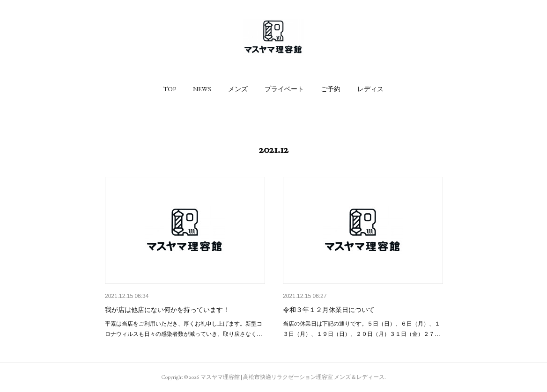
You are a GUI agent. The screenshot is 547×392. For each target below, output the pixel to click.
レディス (370, 89)
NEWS (202, 89)
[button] (170, 89)
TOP (170, 89)
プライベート (284, 89)
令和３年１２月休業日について (329, 310)
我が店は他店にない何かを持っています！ (167, 310)
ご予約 (331, 89)
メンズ (238, 89)
